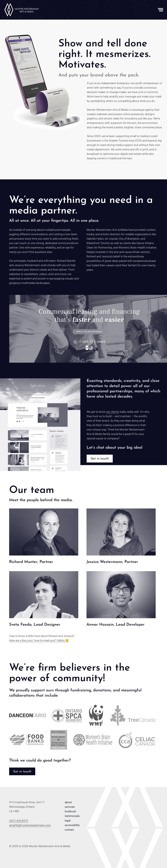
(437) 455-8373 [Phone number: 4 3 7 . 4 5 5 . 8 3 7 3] (19, 821)
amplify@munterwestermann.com (30, 825)
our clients (112, 412)
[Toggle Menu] (161, 10)
